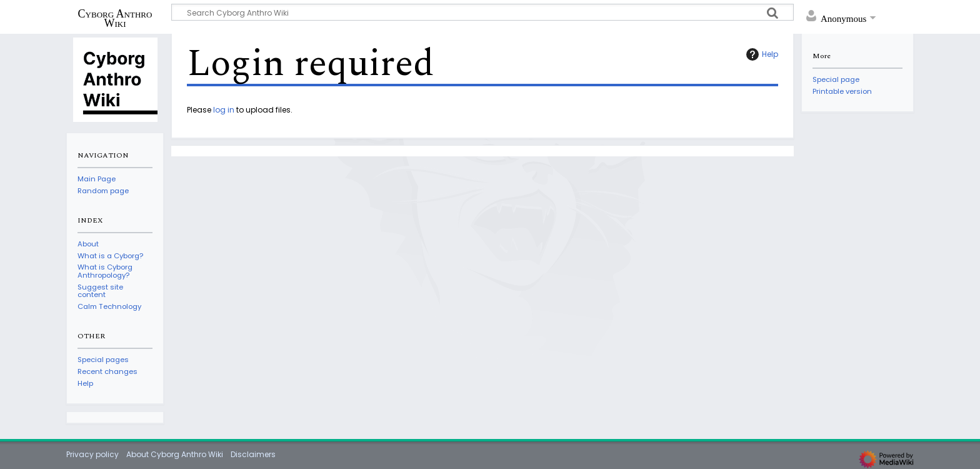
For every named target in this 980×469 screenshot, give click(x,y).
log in (224, 110)
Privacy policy (92, 454)
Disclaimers (253, 454)
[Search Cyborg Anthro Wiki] (482, 12)
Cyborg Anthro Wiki (115, 18)
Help (761, 54)
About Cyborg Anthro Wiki (175, 454)
